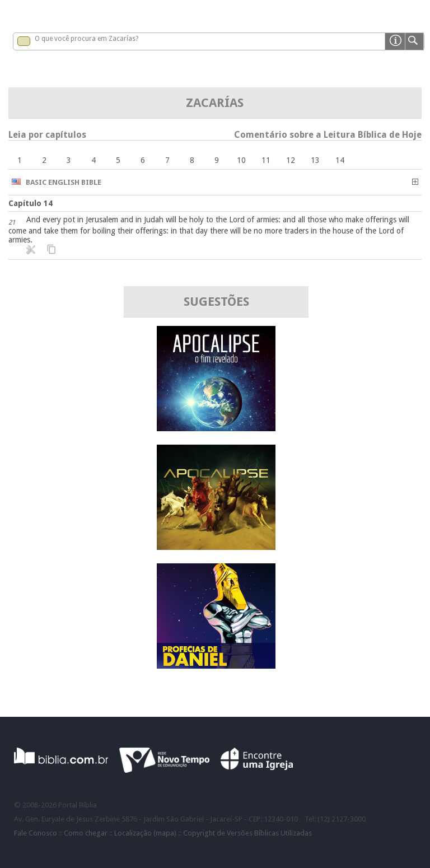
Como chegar (86, 833)
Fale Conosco (36, 833)
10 (241, 160)
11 (266, 160)
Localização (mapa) (145, 833)
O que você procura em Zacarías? (87, 39)
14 (340, 160)
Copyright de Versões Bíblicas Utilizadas (247, 833)
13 (315, 160)
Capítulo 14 (31, 203)
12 (291, 160)
